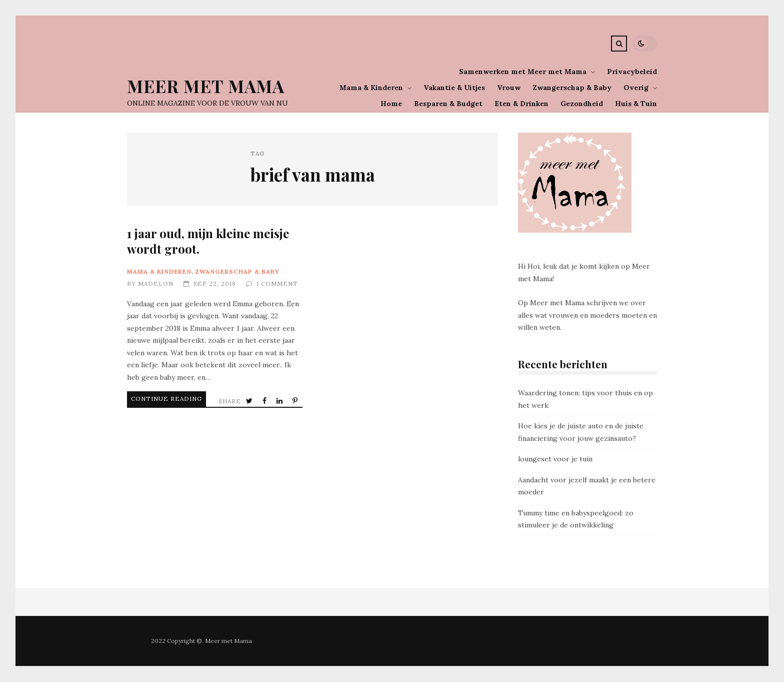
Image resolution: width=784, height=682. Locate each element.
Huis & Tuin (636, 104)
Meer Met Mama (206, 86)
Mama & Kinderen (371, 88)
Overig (636, 88)
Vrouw (509, 88)
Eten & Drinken (521, 104)
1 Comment (277, 283)
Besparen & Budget (448, 104)
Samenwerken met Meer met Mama (523, 72)
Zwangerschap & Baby (572, 88)
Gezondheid (582, 104)
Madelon (156, 283)
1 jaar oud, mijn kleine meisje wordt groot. (208, 241)
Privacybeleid (632, 72)
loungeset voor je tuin (555, 459)
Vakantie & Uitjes (454, 88)
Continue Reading (154, 398)
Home (391, 104)
